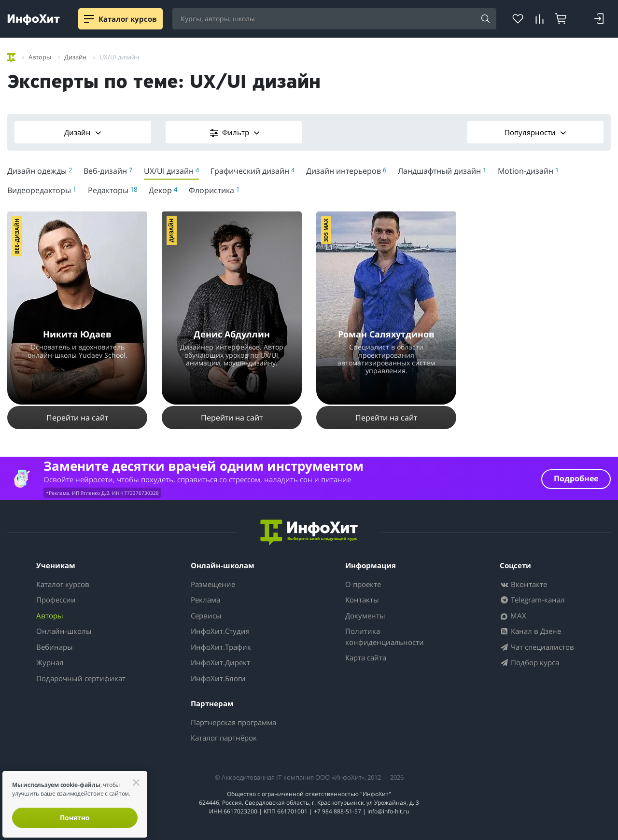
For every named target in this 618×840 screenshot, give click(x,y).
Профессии (56, 600)
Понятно (75, 818)
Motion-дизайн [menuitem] (528, 171)
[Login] (599, 19)
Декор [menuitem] (163, 190)
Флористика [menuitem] (214, 190)
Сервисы (206, 616)
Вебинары (55, 647)
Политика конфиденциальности (385, 637)
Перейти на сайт (77, 418)
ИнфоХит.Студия (220, 631)
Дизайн (83, 133)
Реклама (205, 600)
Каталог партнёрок (224, 738)
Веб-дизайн (17, 236)
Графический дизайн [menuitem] (253, 171)
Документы (365, 616)
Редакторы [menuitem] (112, 190)
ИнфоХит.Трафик (221, 647)
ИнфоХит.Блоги (218, 678)
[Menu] (89, 19)
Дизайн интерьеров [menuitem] (346, 171)
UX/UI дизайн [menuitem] (171, 171)
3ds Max (326, 230)
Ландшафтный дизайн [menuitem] (442, 171)
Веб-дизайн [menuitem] (108, 171)
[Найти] (486, 19)
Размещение (213, 584)
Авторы (50, 616)
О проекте (363, 584)
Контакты (362, 600)
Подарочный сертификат (81, 678)
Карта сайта (366, 658)
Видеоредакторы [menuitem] (42, 190)
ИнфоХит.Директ (220, 662)
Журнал (50, 662)
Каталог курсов (63, 584)
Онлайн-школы (64, 631)
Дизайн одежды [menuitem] (40, 171)
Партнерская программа (233, 722)
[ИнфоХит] (34, 20)
